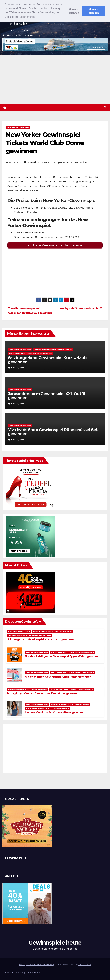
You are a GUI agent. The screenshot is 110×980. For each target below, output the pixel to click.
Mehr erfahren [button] (28, 17)
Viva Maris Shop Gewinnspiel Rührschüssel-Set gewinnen (53, 432)
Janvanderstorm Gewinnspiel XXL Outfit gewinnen (47, 396)
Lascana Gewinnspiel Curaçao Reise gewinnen (55, 712)
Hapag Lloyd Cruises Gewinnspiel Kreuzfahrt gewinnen (43, 694)
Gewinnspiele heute (55, 943)
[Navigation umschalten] (56, 108)
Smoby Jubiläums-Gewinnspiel (81, 308)
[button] (105, 108)
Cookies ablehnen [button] (74, 11)
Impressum (34, 973)
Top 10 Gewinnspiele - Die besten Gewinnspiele (31, 353)
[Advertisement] (55, 80)
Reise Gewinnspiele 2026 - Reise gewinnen (53, 349)
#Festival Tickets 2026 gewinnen (49, 162)
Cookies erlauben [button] (94, 11)
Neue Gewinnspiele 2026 (18, 127)
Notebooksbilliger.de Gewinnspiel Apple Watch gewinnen (63, 656)
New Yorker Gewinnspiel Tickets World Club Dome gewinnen (45, 143)
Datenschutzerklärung (14, 973)
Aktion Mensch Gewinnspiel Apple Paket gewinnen (58, 677)
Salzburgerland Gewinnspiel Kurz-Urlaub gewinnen (47, 360)
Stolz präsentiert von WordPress (36, 964)
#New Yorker (79, 162)
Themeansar (85, 964)
